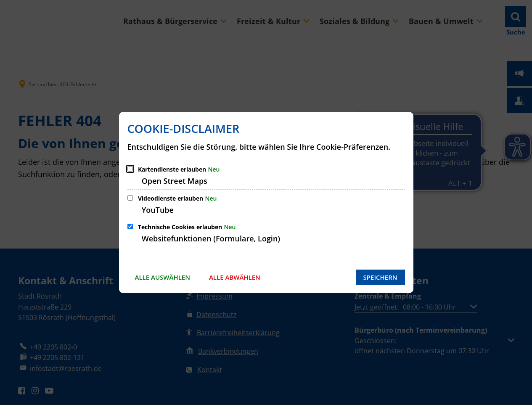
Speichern (380, 277)
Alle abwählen (235, 277)
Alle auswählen (163, 277)
